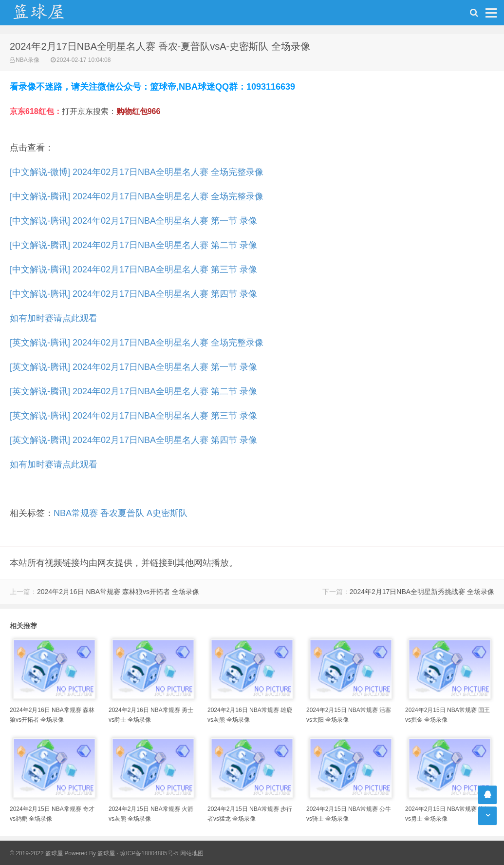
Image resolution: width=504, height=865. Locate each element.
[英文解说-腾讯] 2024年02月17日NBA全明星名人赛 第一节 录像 (133, 367)
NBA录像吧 (49, 13)
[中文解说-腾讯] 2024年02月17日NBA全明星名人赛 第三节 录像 (133, 269)
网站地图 (192, 853)
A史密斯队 (167, 513)
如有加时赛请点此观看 (54, 318)
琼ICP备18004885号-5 (149, 853)
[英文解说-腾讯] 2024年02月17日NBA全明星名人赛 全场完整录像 (137, 343)
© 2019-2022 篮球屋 (36, 853)
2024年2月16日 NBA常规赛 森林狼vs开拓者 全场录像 (118, 592)
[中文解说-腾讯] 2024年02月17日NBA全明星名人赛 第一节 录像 (133, 221)
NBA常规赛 (76, 513)
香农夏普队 (122, 513)
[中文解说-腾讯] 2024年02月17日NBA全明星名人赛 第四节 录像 (133, 294)
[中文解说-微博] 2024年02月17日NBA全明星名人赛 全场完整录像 (137, 172)
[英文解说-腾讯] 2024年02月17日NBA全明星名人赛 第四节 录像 (133, 440)
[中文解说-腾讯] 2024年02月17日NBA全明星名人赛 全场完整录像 (137, 196)
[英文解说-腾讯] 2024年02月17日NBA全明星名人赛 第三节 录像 (133, 416)
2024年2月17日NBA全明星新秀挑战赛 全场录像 (422, 592)
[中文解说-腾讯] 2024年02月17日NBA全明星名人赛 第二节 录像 (133, 245)
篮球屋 (106, 853)
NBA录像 (28, 60)
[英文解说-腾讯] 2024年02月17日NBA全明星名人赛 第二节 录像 (133, 391)
